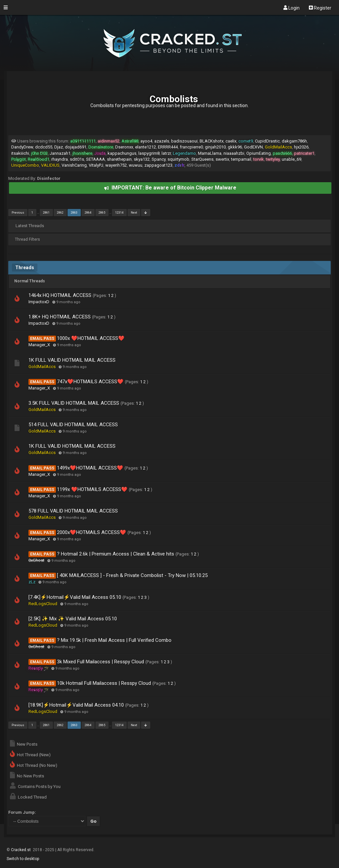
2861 (46, 213)
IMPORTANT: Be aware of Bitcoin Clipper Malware (170, 188)
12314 (119, 213)
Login (291, 8)
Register (320, 8)
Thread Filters (27, 239)
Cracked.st (21, 850)
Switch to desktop (23, 859)
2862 (60, 213)
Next (134, 213)
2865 (102, 213)
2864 (88, 213)
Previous (18, 213)
